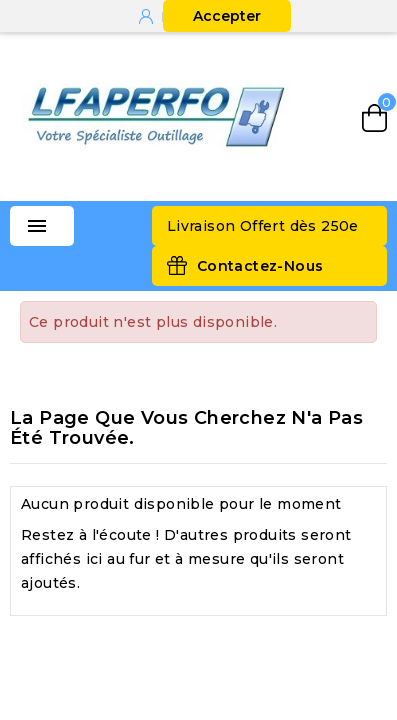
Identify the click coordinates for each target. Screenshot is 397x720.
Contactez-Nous (260, 266)
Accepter (227, 16)
